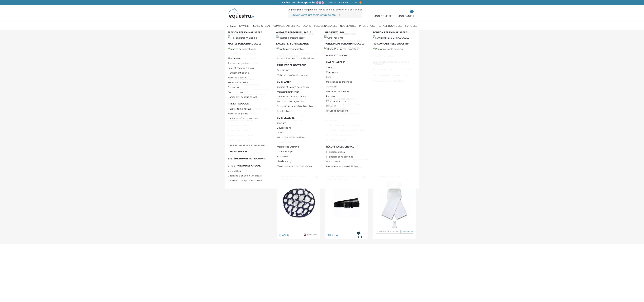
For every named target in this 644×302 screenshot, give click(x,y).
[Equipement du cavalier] (249, 34)
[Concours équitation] (278, 34)
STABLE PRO (242, 98)
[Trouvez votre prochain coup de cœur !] (325, 15)
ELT (237, 78)
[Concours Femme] (304, 34)
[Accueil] (229, 34)
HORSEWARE (243, 93)
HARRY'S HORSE (245, 83)
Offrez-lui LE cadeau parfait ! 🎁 (322, 2)
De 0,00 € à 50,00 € (247, 61)
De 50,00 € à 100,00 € (248, 66)
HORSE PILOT (243, 88)
